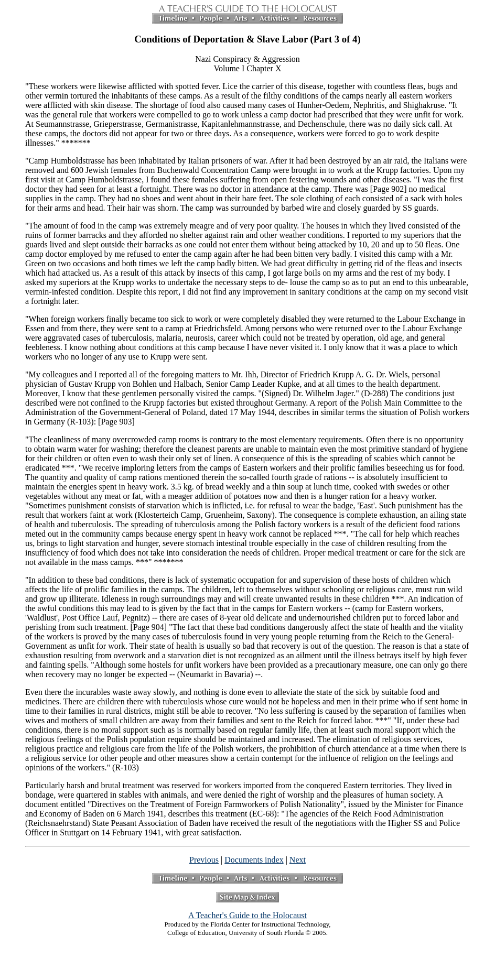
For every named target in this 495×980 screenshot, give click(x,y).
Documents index (254, 860)
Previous (204, 860)
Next (298, 860)
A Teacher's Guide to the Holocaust (247, 915)
